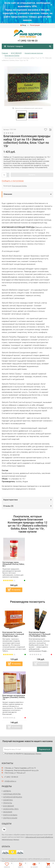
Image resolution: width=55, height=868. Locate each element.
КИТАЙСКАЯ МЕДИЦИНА (13, 797)
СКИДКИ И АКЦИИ (10, 818)
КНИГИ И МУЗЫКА (10, 815)
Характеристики (10, 500)
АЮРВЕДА (7, 791)
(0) (35, 655)
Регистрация (35, 25)
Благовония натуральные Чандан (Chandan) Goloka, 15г (14, 697)
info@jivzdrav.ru (10, 781)
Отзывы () (8, 506)
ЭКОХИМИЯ (8, 812)
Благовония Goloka (19, 186)
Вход (23, 25)
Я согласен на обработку (22, 754)
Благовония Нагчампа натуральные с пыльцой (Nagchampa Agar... (13, 634)
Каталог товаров (14, 46)
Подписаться (45, 749)
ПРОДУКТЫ (8, 803)
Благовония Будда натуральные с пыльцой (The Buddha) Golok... (40, 634)
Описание (8, 194)
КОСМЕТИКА (8, 800)
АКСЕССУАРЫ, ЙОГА (11, 809)
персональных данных (33, 754)
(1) (9, 581)
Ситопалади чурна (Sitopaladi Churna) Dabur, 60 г (13, 564)
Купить (32, 175)
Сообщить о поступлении (13, 181)
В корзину (16, 590)
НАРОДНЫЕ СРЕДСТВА (12, 794)
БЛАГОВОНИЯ (8, 806)
